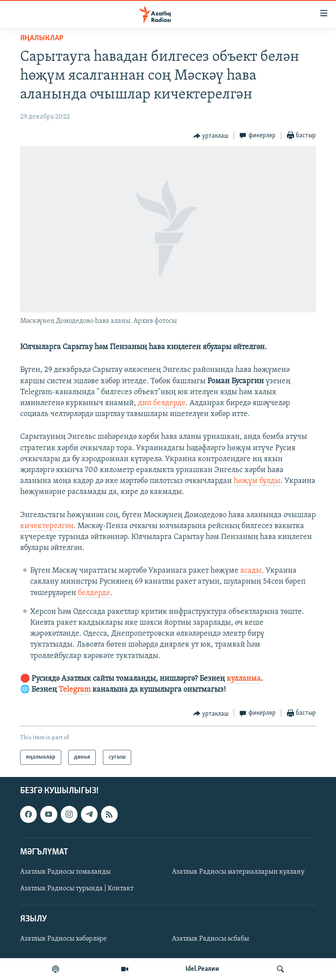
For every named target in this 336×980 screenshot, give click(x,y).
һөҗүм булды (257, 481)
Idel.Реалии (202, 969)
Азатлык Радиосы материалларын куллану (238, 872)
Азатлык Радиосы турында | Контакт (77, 889)
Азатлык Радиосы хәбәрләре (63, 939)
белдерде (94, 593)
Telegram (75, 690)
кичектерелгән (47, 526)
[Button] (211, 136)
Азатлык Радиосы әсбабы (210, 939)
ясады (251, 571)
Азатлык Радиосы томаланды (65, 872)
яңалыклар (42, 38)
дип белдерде (162, 403)
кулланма (244, 679)
